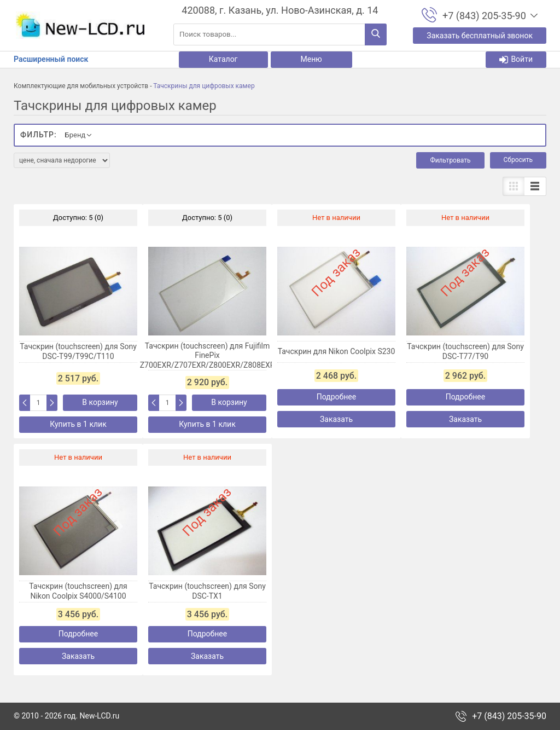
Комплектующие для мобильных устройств (81, 86)
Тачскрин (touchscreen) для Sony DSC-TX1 (207, 591)
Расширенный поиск (51, 59)
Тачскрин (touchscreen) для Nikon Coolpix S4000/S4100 (78, 591)
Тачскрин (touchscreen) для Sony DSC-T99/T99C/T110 (78, 351)
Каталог (223, 59)
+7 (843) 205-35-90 (509, 716)
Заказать (336, 419)
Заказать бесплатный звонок (480, 36)
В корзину (100, 402)
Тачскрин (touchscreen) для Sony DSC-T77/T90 (465, 351)
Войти (516, 59)
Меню (311, 59)
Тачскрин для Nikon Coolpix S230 (337, 351)
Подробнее (336, 397)
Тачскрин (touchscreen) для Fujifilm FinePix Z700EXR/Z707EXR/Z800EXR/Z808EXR (207, 355)
